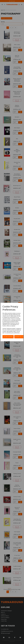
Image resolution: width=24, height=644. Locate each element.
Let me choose (8, 337)
